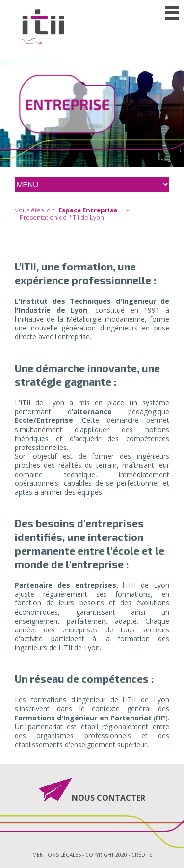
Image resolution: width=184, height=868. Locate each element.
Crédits (142, 855)
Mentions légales (57, 855)
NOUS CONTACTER (108, 797)
